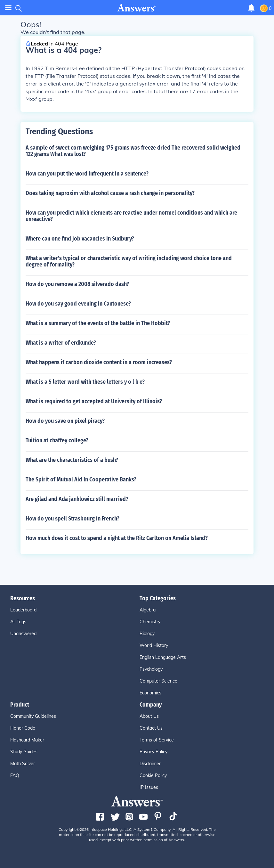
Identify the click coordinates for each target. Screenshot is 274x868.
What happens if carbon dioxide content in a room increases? (99, 362)
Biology (147, 634)
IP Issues (149, 787)
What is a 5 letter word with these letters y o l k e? (85, 382)
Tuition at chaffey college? (57, 440)
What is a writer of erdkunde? (61, 343)
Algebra (148, 610)
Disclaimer (150, 764)
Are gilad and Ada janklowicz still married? (77, 499)
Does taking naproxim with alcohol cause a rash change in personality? (110, 193)
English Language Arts (163, 657)
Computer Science (158, 681)
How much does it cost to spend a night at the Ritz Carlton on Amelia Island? (117, 538)
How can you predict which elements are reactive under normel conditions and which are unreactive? (131, 216)
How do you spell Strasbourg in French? (73, 519)
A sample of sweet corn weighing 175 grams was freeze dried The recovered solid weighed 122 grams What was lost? (133, 151)
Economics (150, 693)
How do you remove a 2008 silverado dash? (77, 284)
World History (154, 645)
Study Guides (24, 752)
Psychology (151, 669)
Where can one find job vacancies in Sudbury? (80, 239)
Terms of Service (157, 740)
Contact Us (151, 728)
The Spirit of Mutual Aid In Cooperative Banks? (81, 479)
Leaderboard (23, 610)
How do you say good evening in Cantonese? (78, 304)
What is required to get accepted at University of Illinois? (94, 401)
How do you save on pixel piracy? (65, 421)
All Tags (18, 622)
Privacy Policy (153, 752)
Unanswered (23, 634)
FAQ (15, 775)
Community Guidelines (33, 716)
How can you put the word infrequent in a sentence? (87, 174)
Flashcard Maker (27, 740)
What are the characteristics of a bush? (72, 460)
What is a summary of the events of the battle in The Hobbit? (98, 323)
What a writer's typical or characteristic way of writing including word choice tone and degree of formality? (129, 261)
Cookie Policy (153, 775)
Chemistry (150, 622)
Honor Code (23, 728)
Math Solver (23, 764)
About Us (149, 716)
